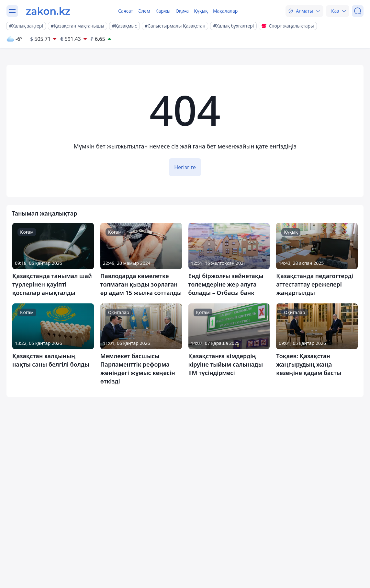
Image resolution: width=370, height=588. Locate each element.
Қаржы (163, 11)
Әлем (144, 11)
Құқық (201, 11)
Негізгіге (185, 167)
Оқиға (182, 11)
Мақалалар (225, 11)
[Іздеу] (358, 11)
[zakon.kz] (48, 11)
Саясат (126, 11)
